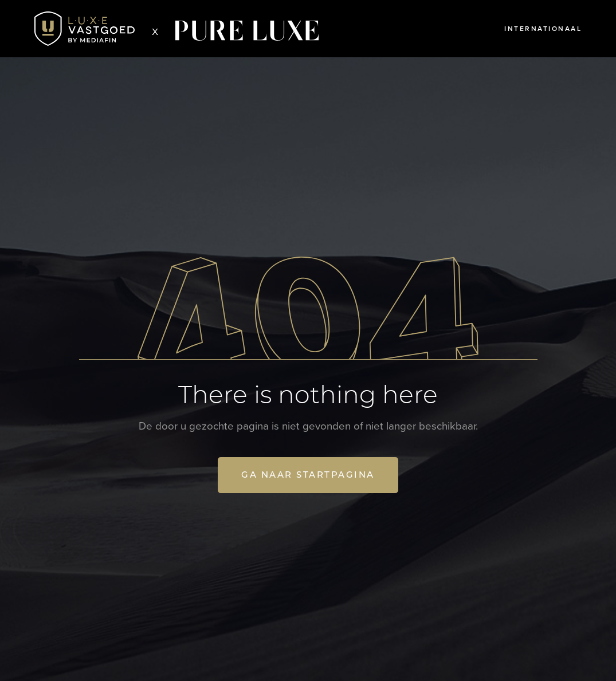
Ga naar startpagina (308, 475)
